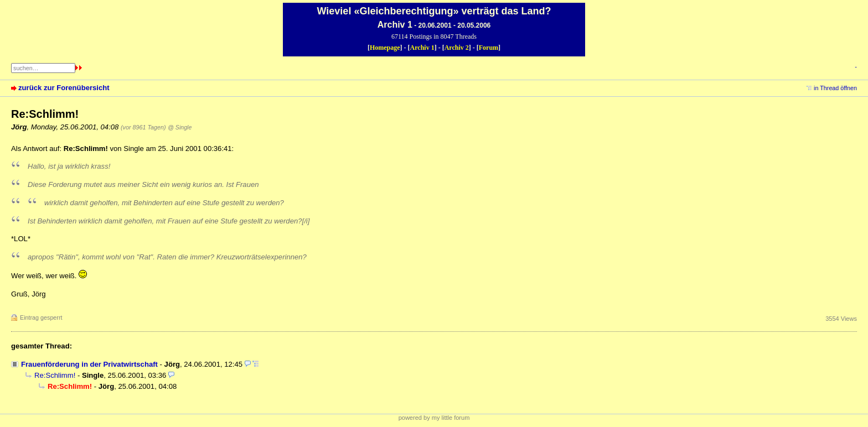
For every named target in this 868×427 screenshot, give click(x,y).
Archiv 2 (457, 48)
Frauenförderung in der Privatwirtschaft (89, 364)
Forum (489, 48)
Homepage (385, 48)
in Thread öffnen (835, 88)
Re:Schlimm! (55, 375)
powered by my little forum (434, 418)
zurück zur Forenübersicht (64, 88)
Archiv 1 (422, 48)
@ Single (180, 127)
